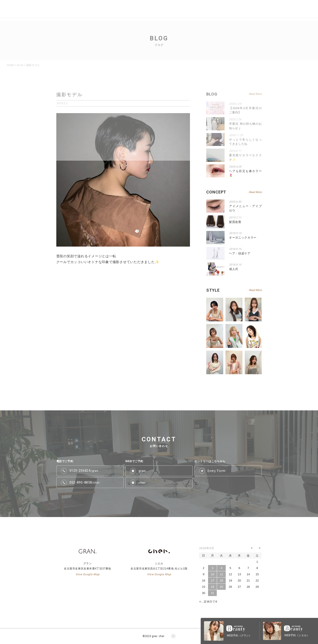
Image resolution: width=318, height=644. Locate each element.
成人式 (234, 269)
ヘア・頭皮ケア (240, 253)
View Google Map (87, 574)
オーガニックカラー (243, 238)
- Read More (255, 192)
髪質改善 (235, 222)
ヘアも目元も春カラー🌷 (245, 173)
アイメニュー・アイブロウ (245, 208)
